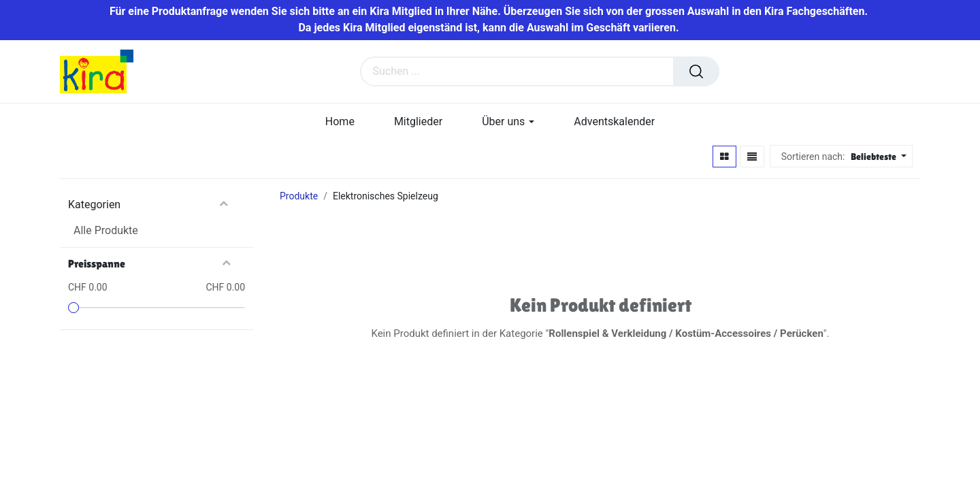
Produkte (299, 197)
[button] (877, 158)
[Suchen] (696, 72)
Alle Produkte (106, 231)
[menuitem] (340, 122)
